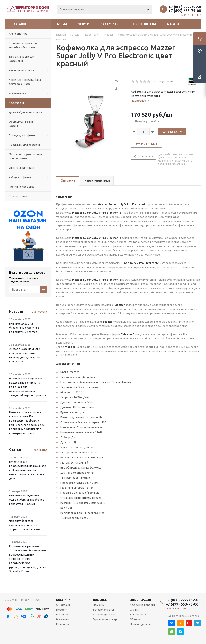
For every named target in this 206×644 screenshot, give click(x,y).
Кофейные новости (142, 605)
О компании (64, 605)
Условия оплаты (103, 610)
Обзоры (135, 619)
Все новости (39, 312)
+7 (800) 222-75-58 (185, 7)
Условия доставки (105, 614)
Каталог (20, 24)
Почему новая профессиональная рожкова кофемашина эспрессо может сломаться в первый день (28, 470)
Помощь (100, 600)
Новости (62, 610)
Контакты (63, 624)
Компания (64, 600)
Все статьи (40, 450)
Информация (140, 600)
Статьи (135, 610)
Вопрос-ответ (139, 614)
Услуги (84, 24)
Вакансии (62, 614)
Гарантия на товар (105, 619)
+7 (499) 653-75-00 (185, 11)
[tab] (140, 101)
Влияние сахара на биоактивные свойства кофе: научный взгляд (24, 328)
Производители (143, 24)
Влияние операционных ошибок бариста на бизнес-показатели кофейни (27, 500)
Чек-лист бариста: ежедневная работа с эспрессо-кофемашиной (25, 525)
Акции (62, 24)
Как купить (110, 24)
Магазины (175, 24)
